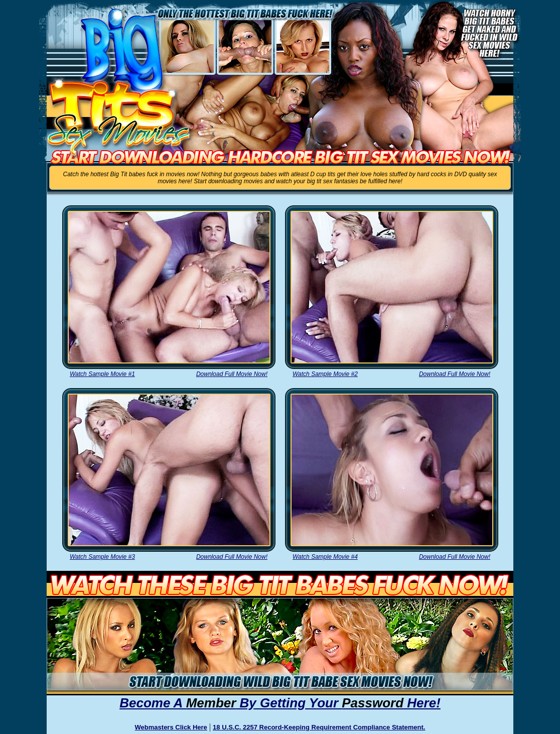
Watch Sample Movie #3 (102, 557)
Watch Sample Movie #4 (325, 557)
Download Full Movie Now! (232, 374)
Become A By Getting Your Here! (280, 703)
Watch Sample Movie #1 (102, 374)
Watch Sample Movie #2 (325, 374)
